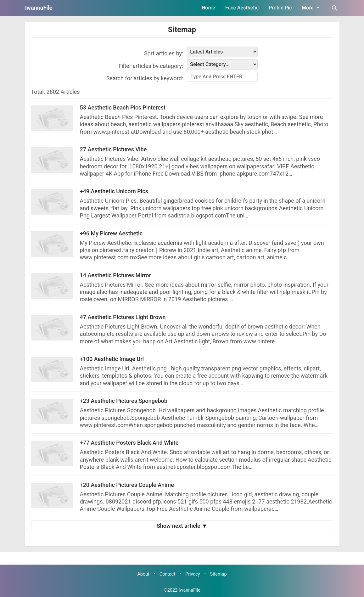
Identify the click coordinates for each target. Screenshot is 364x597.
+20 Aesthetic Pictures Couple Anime (127, 485)
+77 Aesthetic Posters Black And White (129, 443)
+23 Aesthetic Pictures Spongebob (124, 401)
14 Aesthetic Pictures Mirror (115, 275)
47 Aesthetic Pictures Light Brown (123, 317)
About (143, 574)
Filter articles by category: (151, 66)
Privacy (193, 574)
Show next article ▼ (182, 526)
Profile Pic (280, 8)
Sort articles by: (164, 53)
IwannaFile (39, 8)
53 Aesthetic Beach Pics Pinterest (123, 107)
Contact (167, 574)
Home (208, 8)
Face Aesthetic (242, 8)
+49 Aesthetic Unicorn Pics (114, 191)
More (312, 8)
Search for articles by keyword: (145, 78)
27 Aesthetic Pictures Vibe (113, 149)
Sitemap (182, 30)
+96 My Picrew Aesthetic (111, 233)
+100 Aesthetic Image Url (112, 359)
